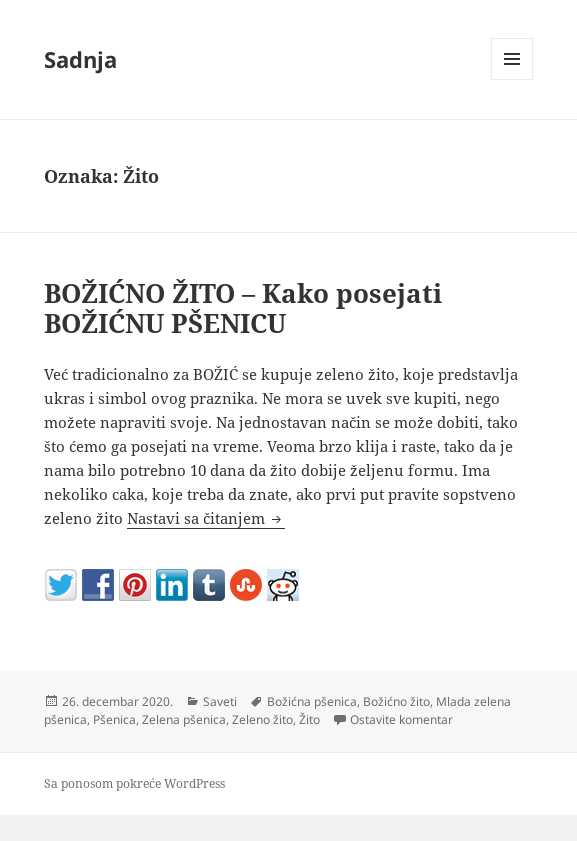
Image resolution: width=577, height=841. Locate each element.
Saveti (220, 701)
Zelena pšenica (184, 719)
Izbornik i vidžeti (512, 79)
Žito (309, 719)
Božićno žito (396, 701)
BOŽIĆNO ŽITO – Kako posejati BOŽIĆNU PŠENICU (243, 308)
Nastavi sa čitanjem (206, 518)
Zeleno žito (262, 719)
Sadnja (80, 59)
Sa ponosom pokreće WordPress (134, 783)
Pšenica (114, 719)
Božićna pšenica (312, 701)
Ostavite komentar (401, 719)
